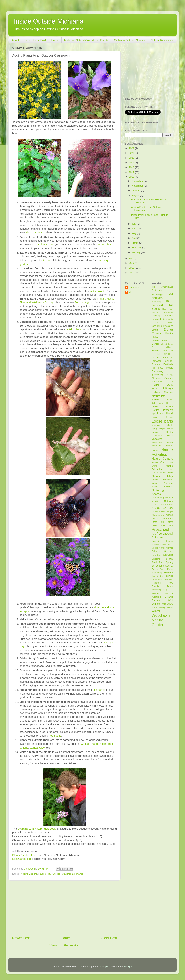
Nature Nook (166, 473)
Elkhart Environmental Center (160, 340)
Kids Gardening (35, 233)
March (135, 243)
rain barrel (99, 690)
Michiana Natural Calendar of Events (86, 40)
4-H (153, 287)
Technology (157, 579)
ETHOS (156, 354)
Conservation (167, 323)
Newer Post (21, 938)
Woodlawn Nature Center (161, 620)
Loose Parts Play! (35, 40)
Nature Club (158, 462)
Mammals (157, 425)
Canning (156, 316)
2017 (132, 172)
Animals (157, 290)
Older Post (109, 938)
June (135, 228)
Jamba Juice (37, 748)
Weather (169, 594)
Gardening (157, 371)
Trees (170, 586)
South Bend (158, 562)
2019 (132, 163)
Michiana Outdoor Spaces (130, 40)
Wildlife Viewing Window (162, 608)
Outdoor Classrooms (64, 874)
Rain (154, 534)
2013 (132, 268)
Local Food (165, 413)
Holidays (167, 388)
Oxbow (155, 511)
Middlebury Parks (162, 436)
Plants (79, 874)
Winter (156, 611)
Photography (158, 515)
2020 (132, 158)
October (136, 190)
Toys (171, 583)
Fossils (169, 368)
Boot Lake (168, 309)
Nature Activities (162, 452)
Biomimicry (157, 302)
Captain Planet (90, 744)
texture (47, 260)
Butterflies (169, 312)
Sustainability (158, 576)
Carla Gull (134, 287)
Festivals (168, 364)
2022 (132, 148)
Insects (169, 400)
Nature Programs (162, 483)
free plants (55, 736)
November (138, 186)
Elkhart (156, 330)
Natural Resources (162, 40)
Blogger (128, 967)
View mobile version (64, 945)
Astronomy (158, 298)
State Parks (166, 569)
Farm (165, 358)
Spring (169, 562)
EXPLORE (168, 354)
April (135, 238)
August (136, 195)
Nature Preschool (162, 480)
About (15, 40)
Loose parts (162, 421)
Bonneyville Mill (162, 305)
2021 (132, 153)
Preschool (160, 529)
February (137, 247)
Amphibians (167, 287)
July (134, 224)
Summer (168, 573)
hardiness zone (45, 245)
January (136, 252)
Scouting (157, 555)
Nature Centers (162, 459)
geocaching (157, 375)
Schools (156, 551)
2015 (132, 258)
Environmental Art (162, 351)
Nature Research (162, 487)
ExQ (154, 358)
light (154, 414)
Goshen (169, 378)
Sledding (156, 559)
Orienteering (158, 498)
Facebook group (84, 302)
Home (55, 40)
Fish (154, 368)
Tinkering (156, 583)
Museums (157, 439)
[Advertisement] (64, 908)
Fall (159, 357)
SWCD (170, 576)
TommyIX (103, 967)
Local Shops (162, 417)
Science (169, 551)
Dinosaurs (168, 326)
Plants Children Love (25, 855)
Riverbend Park (159, 545)
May (134, 233)
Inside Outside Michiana (49, 21)
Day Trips (157, 326)
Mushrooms (157, 442)
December (138, 181)
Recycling (157, 541)
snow (169, 559)
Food (161, 368)
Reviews (169, 541)
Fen (171, 358)
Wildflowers (167, 604)
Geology (168, 375)
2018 (132, 167)
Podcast (156, 518)
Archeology (157, 294)
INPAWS (156, 400)
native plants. (98, 291)
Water (156, 593)
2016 (132, 177)
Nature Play (45, 874)
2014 (132, 263)
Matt (131, 292)
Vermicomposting (159, 590)
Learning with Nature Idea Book (37, 829)
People (170, 511)
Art (171, 294)
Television (169, 579)
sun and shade (104, 245)
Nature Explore (29, 874)
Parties (162, 511)
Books (156, 309)
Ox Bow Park (165, 508)
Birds (170, 301)
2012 (132, 273)
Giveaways (157, 378)
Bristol (155, 312)
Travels (155, 586)
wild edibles (74, 329)
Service (168, 555)
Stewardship (157, 573)
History (155, 389)
